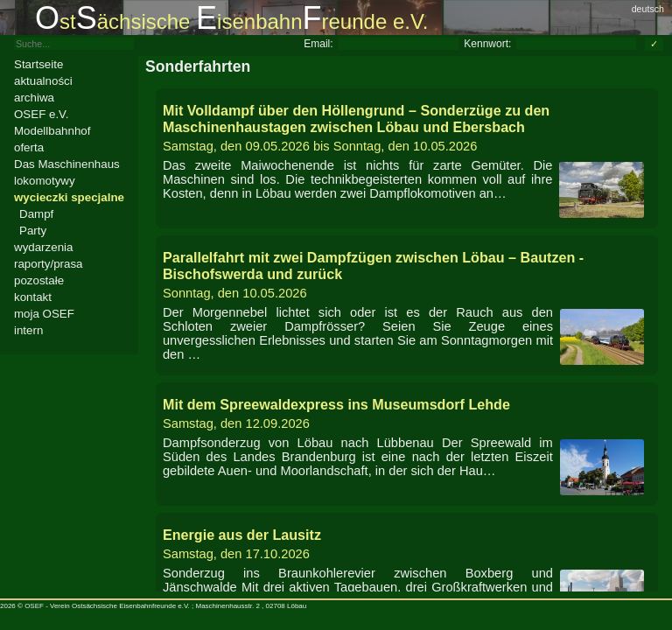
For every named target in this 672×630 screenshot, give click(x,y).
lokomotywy (45, 181)
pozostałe (39, 280)
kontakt (33, 297)
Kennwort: (487, 44)
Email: (318, 44)
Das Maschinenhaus (67, 164)
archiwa (34, 98)
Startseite (38, 64)
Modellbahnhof (52, 131)
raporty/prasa (49, 264)
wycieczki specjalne (69, 197)
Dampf (36, 214)
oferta (29, 147)
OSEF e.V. (41, 114)
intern (28, 330)
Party (33, 231)
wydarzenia (43, 247)
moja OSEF (44, 314)
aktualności (43, 81)
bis (407, 128)
